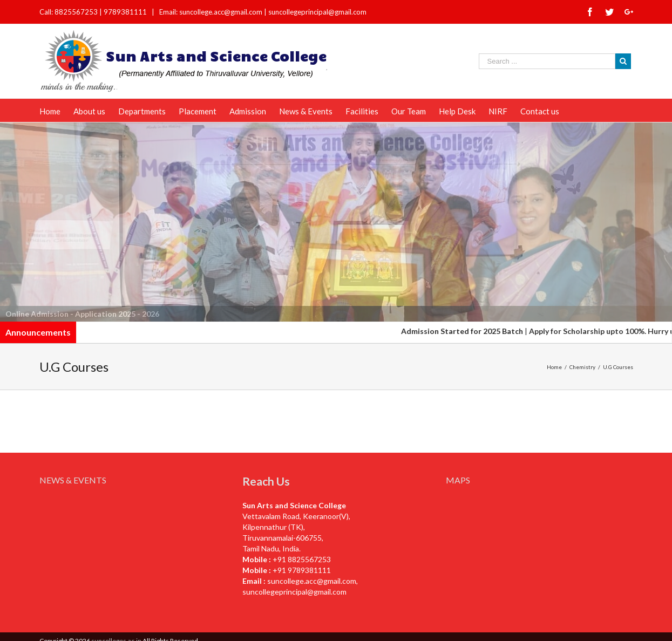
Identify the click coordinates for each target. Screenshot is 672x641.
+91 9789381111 (302, 570)
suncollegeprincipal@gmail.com (317, 12)
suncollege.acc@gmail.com (312, 581)
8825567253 (77, 12)
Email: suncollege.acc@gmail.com (211, 12)
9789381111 (126, 12)
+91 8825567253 (302, 559)
